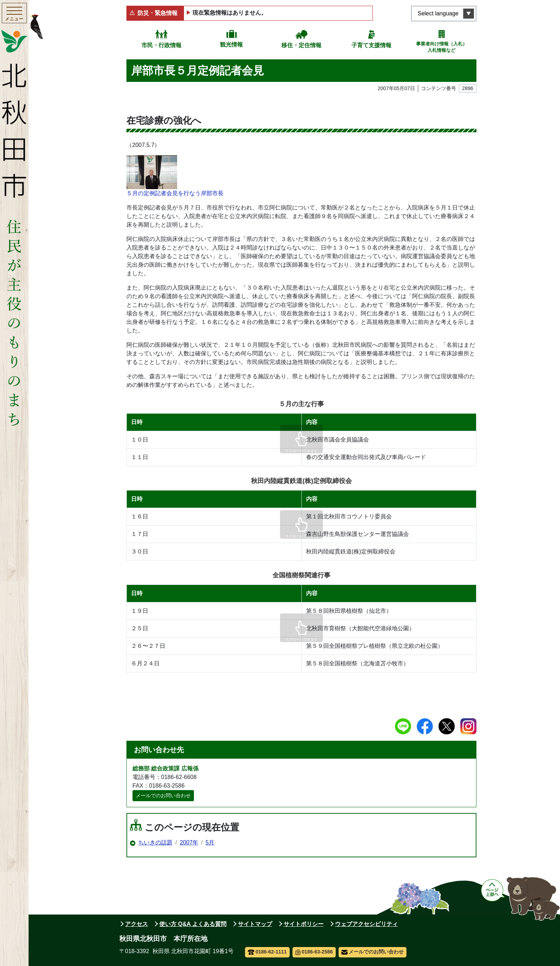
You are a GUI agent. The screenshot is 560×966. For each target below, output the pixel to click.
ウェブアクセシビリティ (366, 924)
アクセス (136, 924)
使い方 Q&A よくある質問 (193, 924)
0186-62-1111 (267, 952)
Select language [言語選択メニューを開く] (438, 13)
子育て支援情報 (371, 45)
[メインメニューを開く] (14, 14)
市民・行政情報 (161, 45)
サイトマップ (255, 924)
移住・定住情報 (301, 45)
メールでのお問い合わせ (163, 795)
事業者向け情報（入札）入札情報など (442, 47)
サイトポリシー (304, 924)
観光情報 (231, 45)
